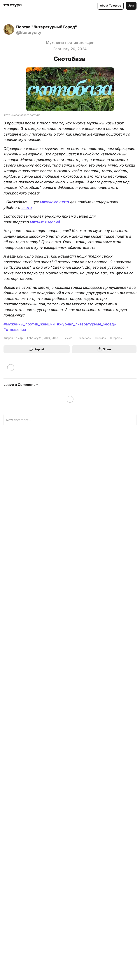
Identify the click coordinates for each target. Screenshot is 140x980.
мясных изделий (45, 222)
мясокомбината (54, 202)
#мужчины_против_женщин (29, 324)
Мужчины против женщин (70, 43)
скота (27, 208)
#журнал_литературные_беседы (87, 324)
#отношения (15, 330)
